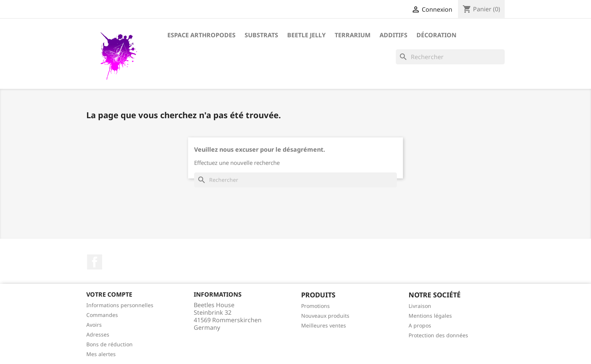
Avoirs (94, 325)
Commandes (102, 315)
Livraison (420, 306)
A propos (420, 325)
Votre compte (109, 294)
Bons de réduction (109, 344)
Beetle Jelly (306, 35)
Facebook (95, 262)
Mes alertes (101, 354)
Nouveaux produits (325, 316)
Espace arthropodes (201, 35)
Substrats (261, 35)
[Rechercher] (450, 57)
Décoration (436, 35)
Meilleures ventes (324, 325)
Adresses (98, 334)
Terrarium (353, 35)
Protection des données (438, 335)
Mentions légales (430, 316)
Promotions (315, 306)
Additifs (393, 35)
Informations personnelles (120, 305)
